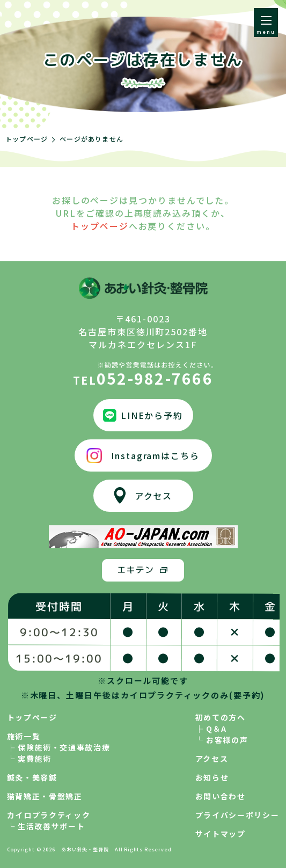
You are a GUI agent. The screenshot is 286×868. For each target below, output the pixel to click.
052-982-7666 (143, 374)
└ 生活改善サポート (46, 826)
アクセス (154, 496)
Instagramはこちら (155, 455)
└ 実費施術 (29, 759)
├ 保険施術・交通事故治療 (59, 747)
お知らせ (212, 777)
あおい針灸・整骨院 (85, 849)
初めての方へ (221, 717)
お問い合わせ (221, 796)
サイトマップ (221, 834)
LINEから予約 (152, 415)
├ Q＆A (211, 729)
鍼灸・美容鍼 (32, 777)
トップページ (27, 139)
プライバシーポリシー (237, 815)
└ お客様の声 (222, 740)
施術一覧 (24, 736)
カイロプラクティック (49, 815)
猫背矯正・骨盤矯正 (45, 796)
